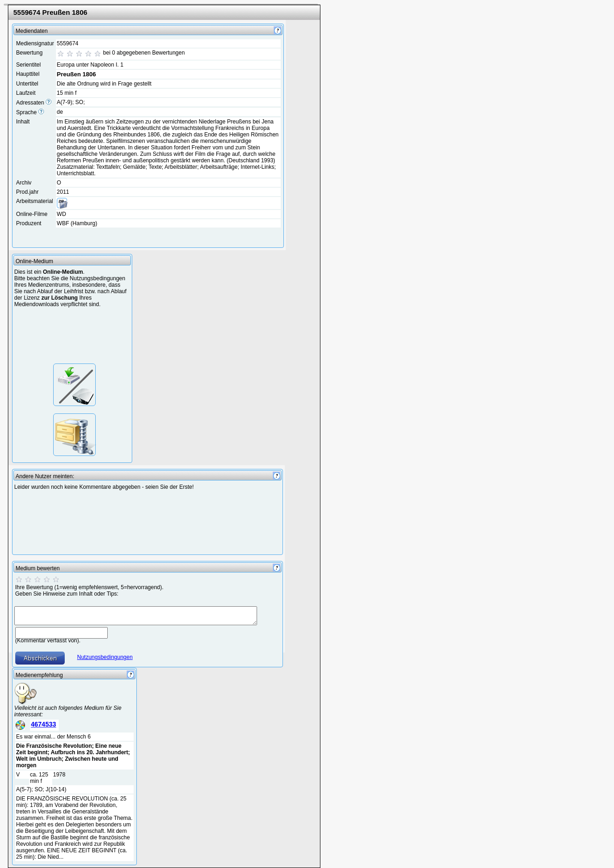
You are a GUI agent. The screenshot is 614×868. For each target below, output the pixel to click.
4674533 (44, 724)
